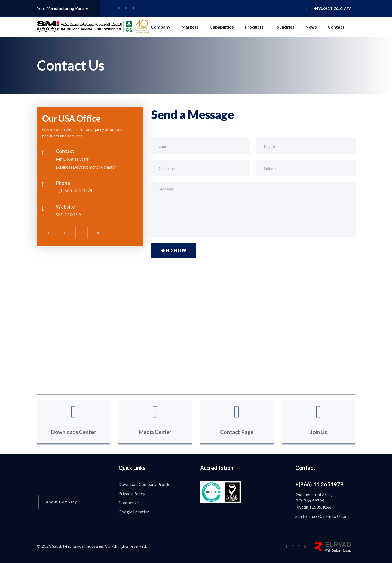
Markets (190, 27)
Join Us (318, 438)
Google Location (134, 512)
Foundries (284, 27)
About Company (61, 502)
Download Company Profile (144, 484)
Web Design (332, 551)
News (311, 27)
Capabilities (222, 27)
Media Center (155, 438)
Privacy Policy (132, 493)
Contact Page (237, 438)
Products (254, 27)
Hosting (347, 551)
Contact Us (129, 502)
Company (161, 27)
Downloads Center (73, 438)
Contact (336, 27)
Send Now (173, 250)
